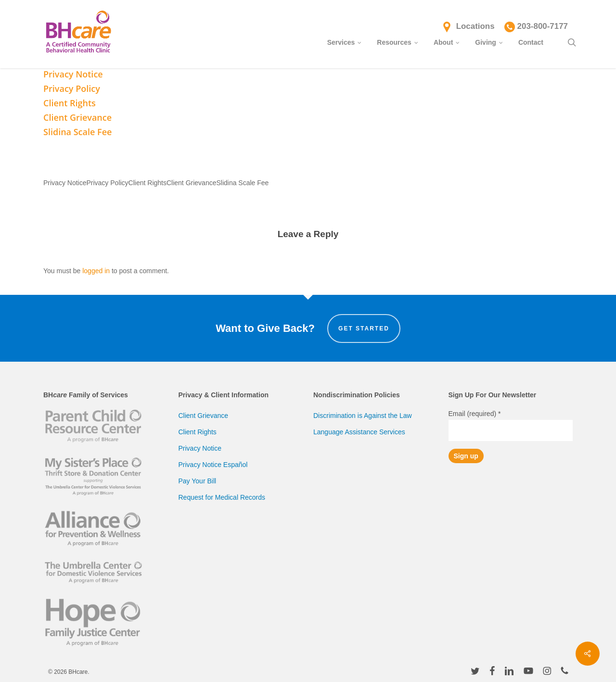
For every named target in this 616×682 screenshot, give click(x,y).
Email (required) (475, 414)
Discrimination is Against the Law (363, 416)
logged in (96, 271)
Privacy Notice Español (213, 465)
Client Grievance (204, 416)
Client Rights (198, 432)
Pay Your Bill (198, 481)
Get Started (364, 328)
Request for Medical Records (222, 497)
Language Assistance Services (359, 432)
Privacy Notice (200, 448)
